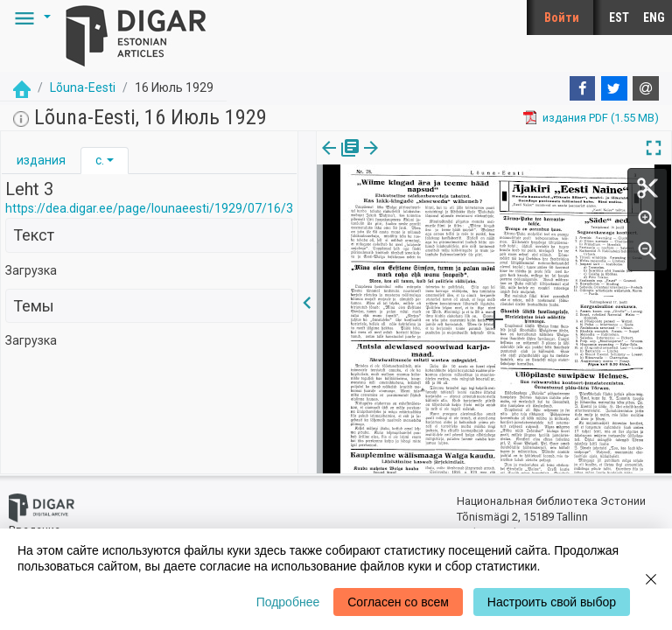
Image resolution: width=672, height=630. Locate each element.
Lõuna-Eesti (83, 87)
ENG (654, 17)
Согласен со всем (398, 602)
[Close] (651, 579)
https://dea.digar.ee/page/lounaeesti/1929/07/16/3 (149, 208)
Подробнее (288, 602)
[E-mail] (646, 88)
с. (100, 160)
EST (619, 17)
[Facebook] (583, 88)
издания (41, 160)
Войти (562, 17)
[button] (30, 17)
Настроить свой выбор (552, 602)
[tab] (41, 161)
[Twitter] (614, 88)
